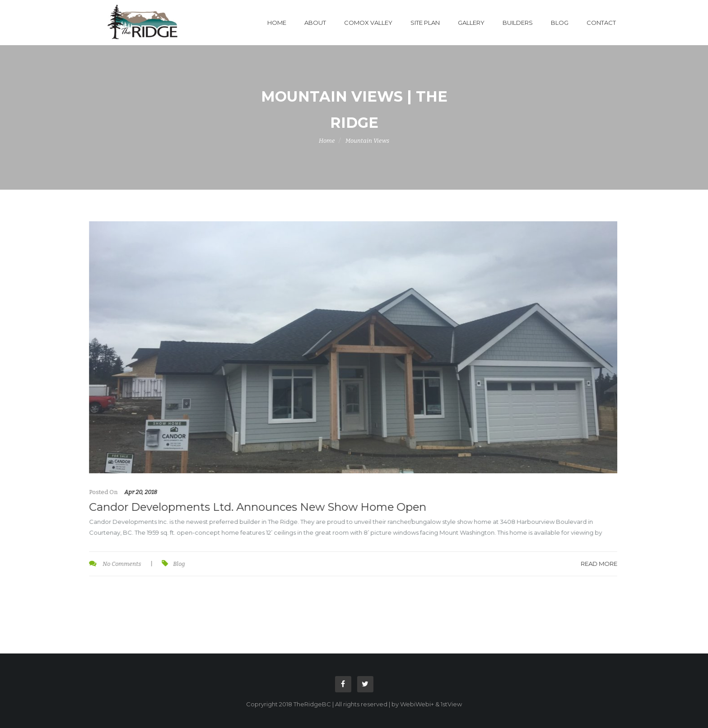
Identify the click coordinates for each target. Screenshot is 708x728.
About (315, 23)
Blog (560, 23)
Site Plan (425, 23)
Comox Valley (368, 23)
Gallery (471, 23)
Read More (599, 564)
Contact (601, 23)
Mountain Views (367, 141)
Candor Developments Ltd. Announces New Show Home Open (257, 507)
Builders (518, 23)
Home (277, 23)
